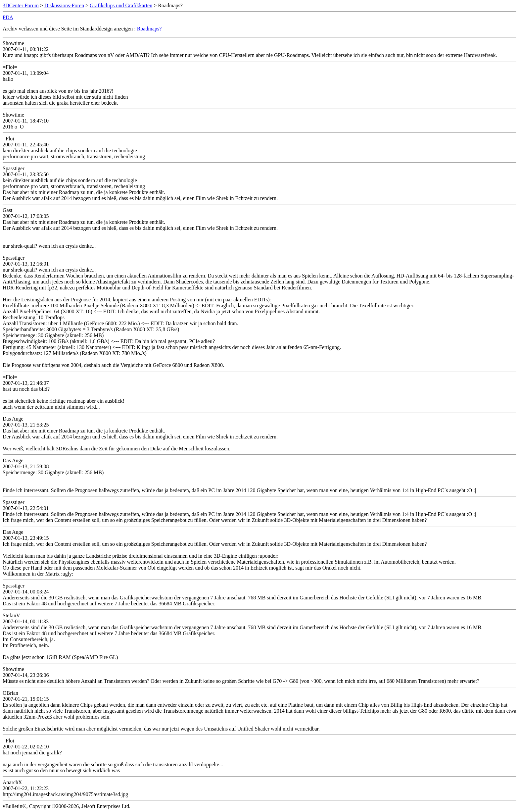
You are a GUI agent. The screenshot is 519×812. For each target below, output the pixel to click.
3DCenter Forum (21, 5)
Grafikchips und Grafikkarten (121, 5)
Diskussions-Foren (64, 5)
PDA (8, 17)
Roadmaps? (149, 29)
